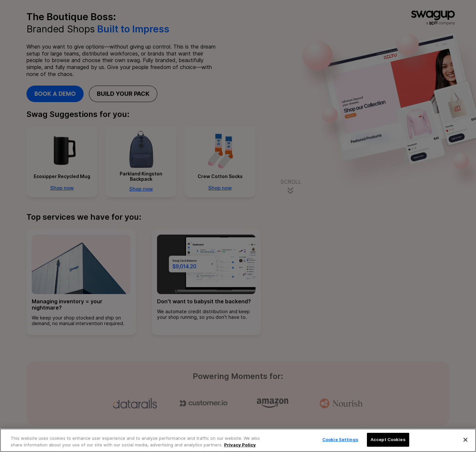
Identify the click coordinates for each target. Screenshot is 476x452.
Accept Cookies (388, 439)
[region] (238, 440)
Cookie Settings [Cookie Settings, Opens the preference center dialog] (340, 439)
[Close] (465, 440)
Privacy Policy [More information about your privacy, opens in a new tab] (240, 445)
